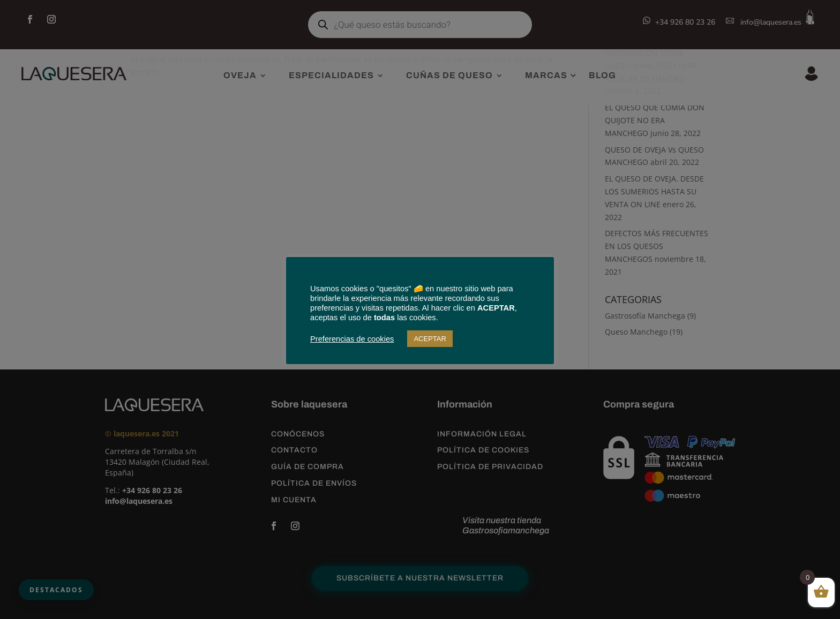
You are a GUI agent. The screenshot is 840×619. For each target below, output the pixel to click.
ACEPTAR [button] (430, 339)
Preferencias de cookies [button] (352, 339)
